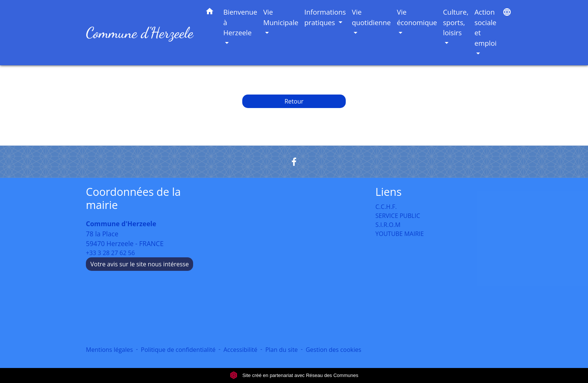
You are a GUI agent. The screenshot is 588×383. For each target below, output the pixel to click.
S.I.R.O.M (388, 225)
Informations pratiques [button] (325, 17)
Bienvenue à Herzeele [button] (240, 22)
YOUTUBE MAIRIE (400, 234)
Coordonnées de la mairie (133, 198)
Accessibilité (240, 350)
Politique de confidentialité (178, 350)
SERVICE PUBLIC (398, 216)
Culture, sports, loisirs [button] (456, 22)
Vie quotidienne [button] (371, 17)
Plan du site (281, 350)
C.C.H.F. (386, 207)
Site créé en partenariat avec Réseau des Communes (294, 375)
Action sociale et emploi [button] (485, 27)
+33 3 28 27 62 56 (110, 253)
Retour (294, 101)
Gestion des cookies (333, 350)
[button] (210, 13)
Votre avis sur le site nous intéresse (139, 264)
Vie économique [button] (417, 17)
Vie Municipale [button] (281, 17)
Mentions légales (109, 350)
